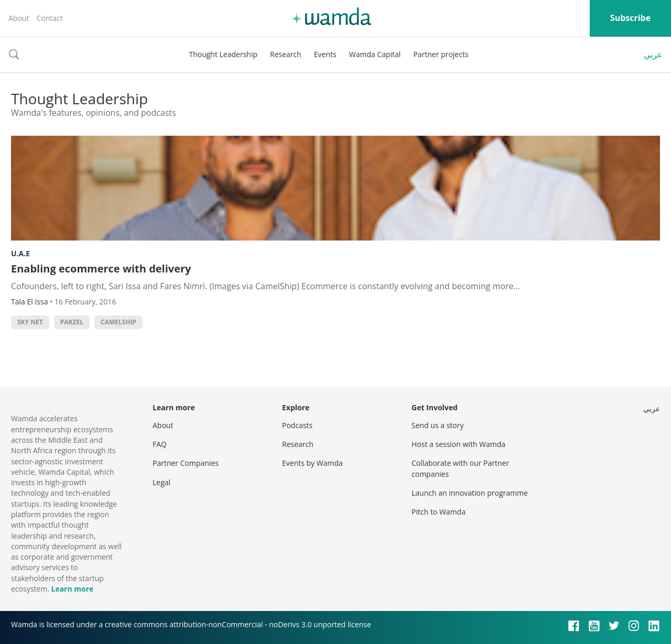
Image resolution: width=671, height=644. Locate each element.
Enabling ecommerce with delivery (101, 269)
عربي (653, 54)
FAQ (160, 444)
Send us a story (437, 425)
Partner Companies (186, 463)
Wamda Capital (375, 54)
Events (325, 54)
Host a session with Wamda (458, 444)
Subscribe (630, 18)
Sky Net (30, 322)
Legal (161, 482)
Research (286, 54)
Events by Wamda (312, 463)
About (19, 18)
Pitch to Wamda (439, 512)
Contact (49, 18)
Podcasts (297, 425)
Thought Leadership (223, 54)
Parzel (72, 322)
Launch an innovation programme (470, 493)
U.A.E (20, 253)
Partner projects (441, 54)
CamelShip (118, 322)
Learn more (72, 589)
